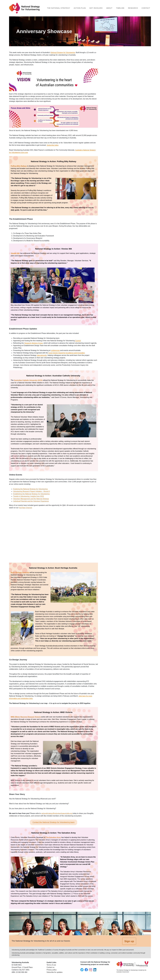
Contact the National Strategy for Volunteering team (54, 822)
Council (78, 341)
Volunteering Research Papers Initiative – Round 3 (31, 491)
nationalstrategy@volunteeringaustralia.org (57, 813)
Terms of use (51, 965)
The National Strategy (59, 8)
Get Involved (96, 8)
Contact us (51, 967)
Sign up (129, 941)
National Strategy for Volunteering (63, 52)
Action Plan (80, 8)
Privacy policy (52, 970)
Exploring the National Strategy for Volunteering (30, 489)
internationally (42, 355)
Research (133, 8)
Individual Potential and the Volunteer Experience (31, 501)
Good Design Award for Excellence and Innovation (67, 353)
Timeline (120, 8)
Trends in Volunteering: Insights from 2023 (28, 496)
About (109, 8)
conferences (55, 350)
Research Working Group (33, 343)
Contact (146, 8)
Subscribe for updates (55, 972)
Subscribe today (53, 145)
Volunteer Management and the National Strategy (31, 499)
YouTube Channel (25, 508)
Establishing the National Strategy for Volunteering (31, 494)
